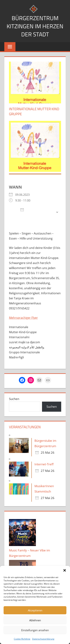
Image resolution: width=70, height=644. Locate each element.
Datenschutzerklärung (43, 639)
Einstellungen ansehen (35, 630)
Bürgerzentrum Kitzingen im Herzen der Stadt (35, 26)
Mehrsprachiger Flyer (23, 318)
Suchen (14, 399)
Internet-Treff (44, 464)
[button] (65, 570)
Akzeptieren (35, 610)
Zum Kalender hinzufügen (33, 212)
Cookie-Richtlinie (22, 639)
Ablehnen (35, 620)
